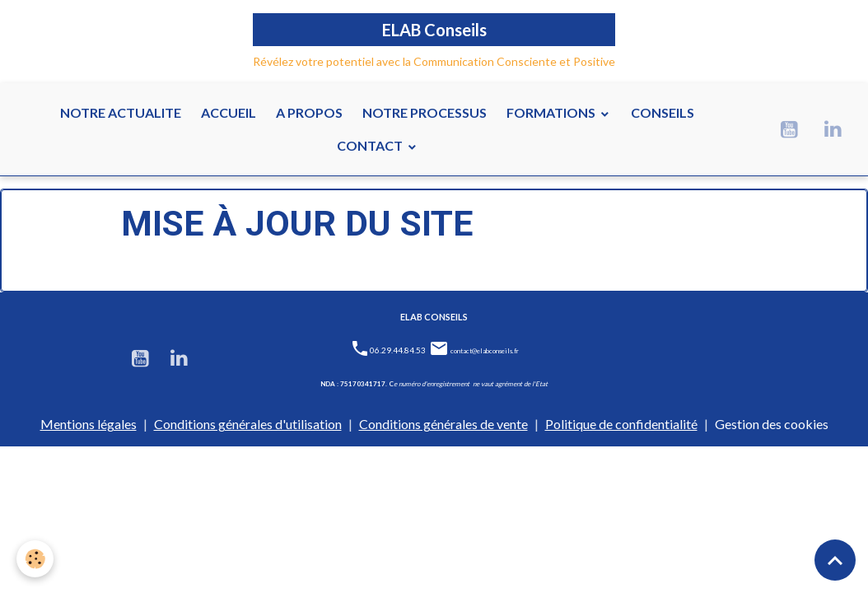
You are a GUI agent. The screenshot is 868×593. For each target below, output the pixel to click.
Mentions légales (89, 424)
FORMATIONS (552, 112)
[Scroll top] (835, 560)
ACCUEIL (229, 112)
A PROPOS (309, 112)
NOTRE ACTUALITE (121, 112)
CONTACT (371, 145)
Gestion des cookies (772, 424)
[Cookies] (35, 559)
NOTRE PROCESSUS (425, 112)
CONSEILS (663, 112)
